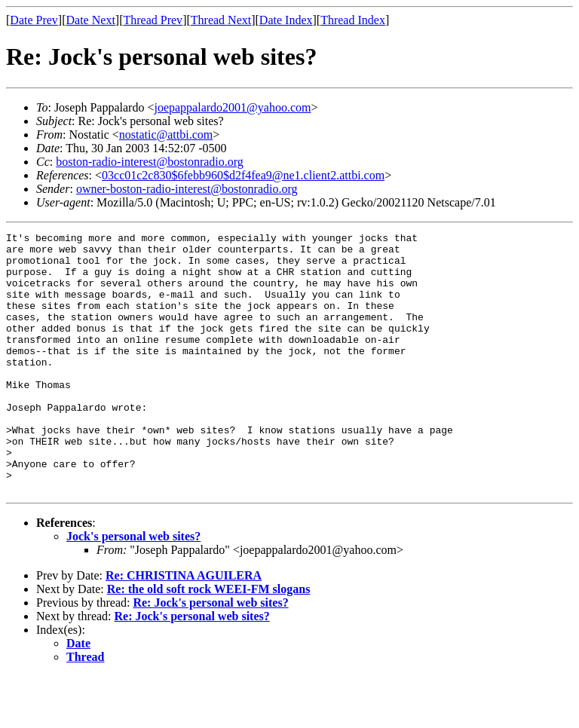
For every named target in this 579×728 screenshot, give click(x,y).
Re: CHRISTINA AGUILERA (184, 627)
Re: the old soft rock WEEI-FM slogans (209, 641)
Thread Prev (153, 20)
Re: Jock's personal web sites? (210, 655)
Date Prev (34, 20)
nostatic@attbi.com (166, 135)
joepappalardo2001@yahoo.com (232, 107)
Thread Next (221, 20)
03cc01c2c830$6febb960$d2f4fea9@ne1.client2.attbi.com (243, 175)
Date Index (286, 20)
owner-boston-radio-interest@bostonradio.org (187, 189)
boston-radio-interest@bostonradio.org (150, 162)
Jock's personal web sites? (133, 588)
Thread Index (353, 20)
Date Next (91, 20)
